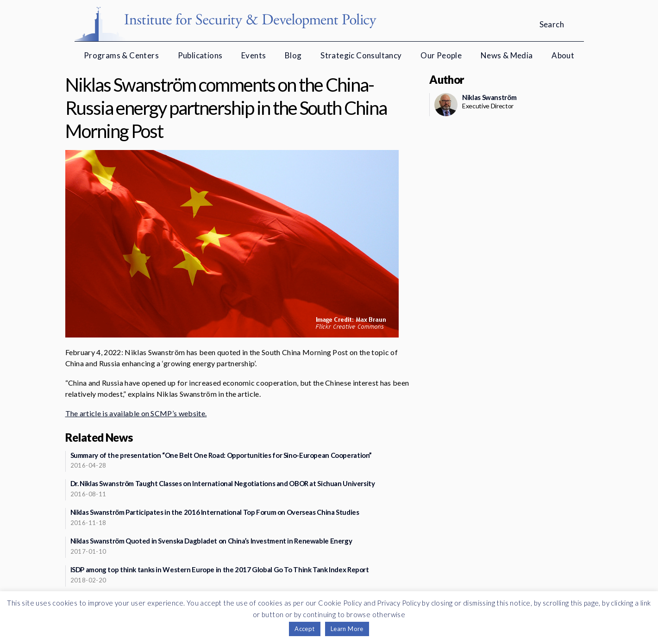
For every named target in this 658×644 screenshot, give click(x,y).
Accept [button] (304, 629)
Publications (200, 55)
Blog (293, 55)
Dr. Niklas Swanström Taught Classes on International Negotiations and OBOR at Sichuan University (223, 483)
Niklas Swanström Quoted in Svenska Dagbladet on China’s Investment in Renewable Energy (211, 541)
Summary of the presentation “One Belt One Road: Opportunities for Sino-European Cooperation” (221, 455)
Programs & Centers (121, 55)
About (563, 55)
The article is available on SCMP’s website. (136, 413)
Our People (441, 55)
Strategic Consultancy (361, 55)
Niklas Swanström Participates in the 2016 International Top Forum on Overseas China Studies (215, 512)
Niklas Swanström (489, 97)
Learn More (347, 629)
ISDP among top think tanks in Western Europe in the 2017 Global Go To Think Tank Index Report (220, 569)
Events (254, 55)
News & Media (507, 55)
